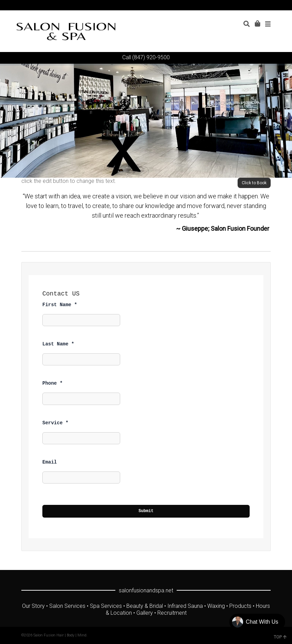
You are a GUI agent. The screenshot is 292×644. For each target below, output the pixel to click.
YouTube (250, 5)
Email (50, 462)
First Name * (60, 305)
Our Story (33, 606)
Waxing (216, 606)
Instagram (260, 5)
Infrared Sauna (185, 606)
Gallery (145, 613)
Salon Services (67, 606)
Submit (146, 511)
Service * (55, 423)
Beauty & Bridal (145, 606)
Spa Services (106, 606)
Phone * (53, 383)
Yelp (270, 5)
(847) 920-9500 (151, 57)
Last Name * (58, 344)
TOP (280, 637)
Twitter (230, 5)
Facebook (240, 5)
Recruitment (172, 613)
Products (240, 606)
